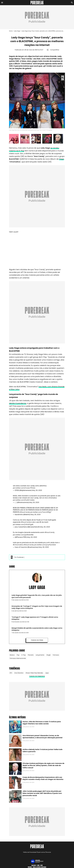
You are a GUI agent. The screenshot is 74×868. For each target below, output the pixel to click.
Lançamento (40, 655)
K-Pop (24, 655)
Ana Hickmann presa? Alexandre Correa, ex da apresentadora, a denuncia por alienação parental (42, 737)
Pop (18, 655)
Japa (47, 673)
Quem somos (41, 852)
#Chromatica (18, 545)
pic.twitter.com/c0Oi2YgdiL (23, 524)
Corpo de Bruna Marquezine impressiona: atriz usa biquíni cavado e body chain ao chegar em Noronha (43, 778)
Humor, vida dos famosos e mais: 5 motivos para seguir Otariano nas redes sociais (42, 723)
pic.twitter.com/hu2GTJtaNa (24, 500)
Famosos (56, 655)
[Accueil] (37, 3)
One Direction (19, 673)
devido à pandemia (18, 403)
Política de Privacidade (30, 852)
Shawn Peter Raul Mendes (34, 673)
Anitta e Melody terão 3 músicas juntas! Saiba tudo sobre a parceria (42, 750)
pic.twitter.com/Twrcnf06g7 (41, 512)
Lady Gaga (17, 31)
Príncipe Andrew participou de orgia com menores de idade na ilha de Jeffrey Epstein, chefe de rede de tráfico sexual (43, 766)
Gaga (62, 159)
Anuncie (49, 852)
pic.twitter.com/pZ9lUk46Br (23, 535)
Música (12, 655)
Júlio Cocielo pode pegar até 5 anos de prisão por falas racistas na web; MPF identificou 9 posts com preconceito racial (42, 793)
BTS (11, 673)
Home (11, 31)
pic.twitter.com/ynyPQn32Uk (45, 545)
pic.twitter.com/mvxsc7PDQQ (24, 488)
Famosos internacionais (18, 658)
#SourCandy (25, 512)
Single (48, 655)
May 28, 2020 (37, 490)
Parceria (31, 655)
